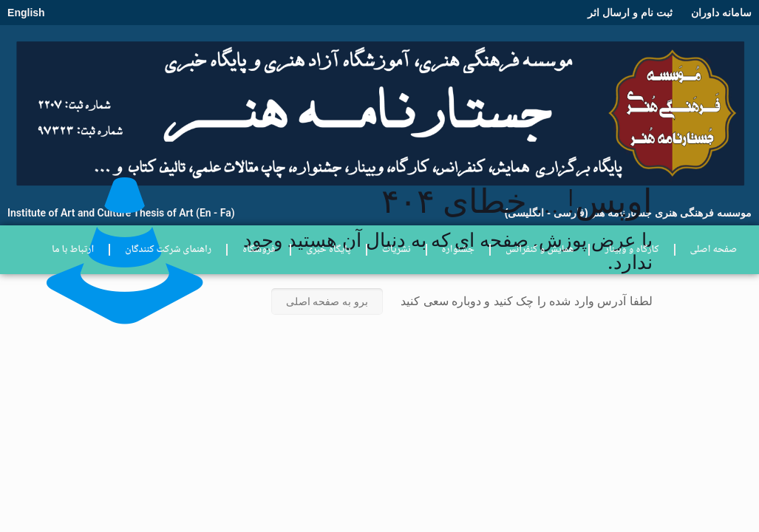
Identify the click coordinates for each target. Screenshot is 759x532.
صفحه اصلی (714, 250)
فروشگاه (259, 250)
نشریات (396, 250)
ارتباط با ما (73, 250)
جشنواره (458, 250)
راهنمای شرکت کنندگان (168, 250)
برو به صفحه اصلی (327, 301)
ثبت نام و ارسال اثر (630, 13)
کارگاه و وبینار (632, 250)
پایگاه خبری (328, 250)
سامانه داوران (721, 13)
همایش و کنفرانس (540, 250)
